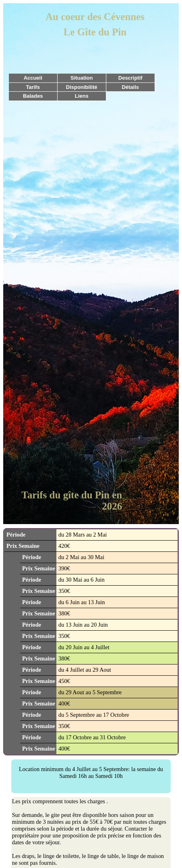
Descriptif (130, 78)
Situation (82, 78)
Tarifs (33, 87)
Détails (130, 87)
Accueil (33, 78)
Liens (82, 96)
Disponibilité (82, 87)
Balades (33, 96)
